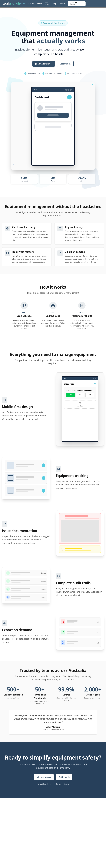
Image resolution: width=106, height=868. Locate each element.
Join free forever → (44, 64)
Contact (62, 4)
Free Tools (47, 4)
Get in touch (65, 64)
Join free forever (74, 4)
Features (31, 4)
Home (23, 4)
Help (54, 4)
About (39, 4)
